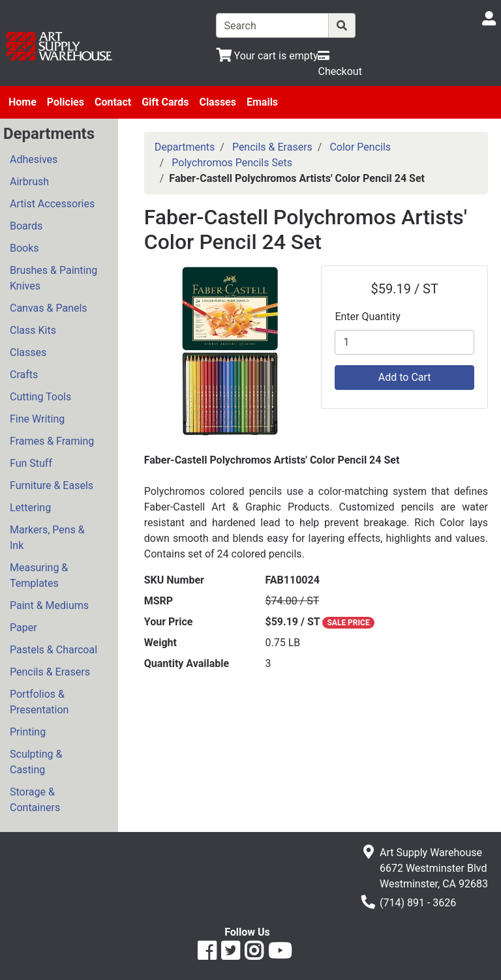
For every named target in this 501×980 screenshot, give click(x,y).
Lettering (30, 508)
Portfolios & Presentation (39, 702)
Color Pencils (360, 147)
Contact (113, 102)
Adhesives (34, 159)
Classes (218, 102)
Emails (262, 102)
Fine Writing (37, 419)
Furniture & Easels (52, 485)
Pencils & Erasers (50, 672)
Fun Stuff (31, 463)
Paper (23, 628)
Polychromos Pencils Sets (232, 163)
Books (24, 248)
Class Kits (33, 330)
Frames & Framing (52, 441)
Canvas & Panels (49, 308)
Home (23, 102)
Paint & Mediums (49, 605)
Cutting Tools (40, 397)
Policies (66, 102)
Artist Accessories (52, 204)
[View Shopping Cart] (267, 56)
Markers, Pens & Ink (47, 538)
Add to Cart (405, 377)
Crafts (24, 375)
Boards (26, 226)
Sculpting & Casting (36, 762)
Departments (185, 147)
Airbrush (29, 182)
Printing (28, 732)
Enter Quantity (367, 317)
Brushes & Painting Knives (53, 278)
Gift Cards (165, 102)
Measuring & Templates (39, 575)
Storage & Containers (35, 800)
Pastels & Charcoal (53, 650)
